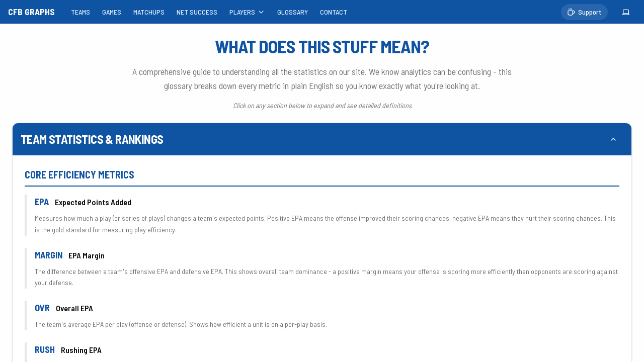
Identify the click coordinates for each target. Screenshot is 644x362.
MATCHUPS (149, 12)
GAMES (112, 12)
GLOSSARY (293, 12)
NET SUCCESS (197, 12)
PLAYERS (247, 12)
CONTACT (334, 12)
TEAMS (80, 12)
